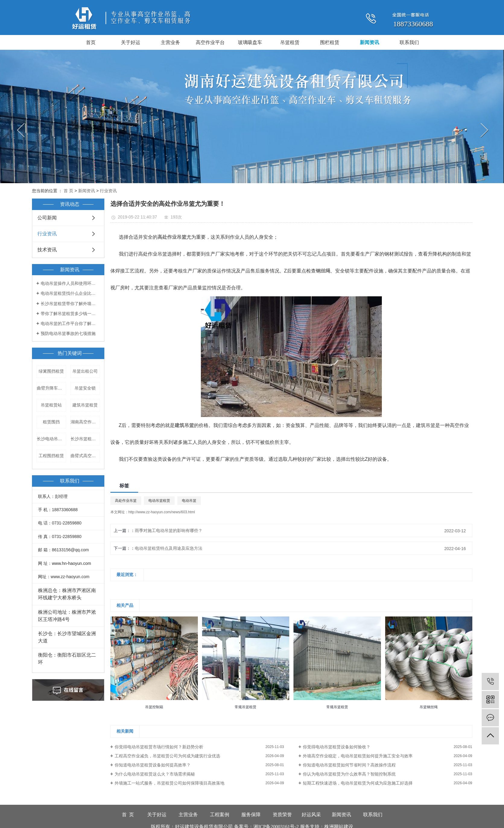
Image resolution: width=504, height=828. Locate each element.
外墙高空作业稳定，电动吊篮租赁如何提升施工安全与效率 (358, 756)
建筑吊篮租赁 (85, 405)
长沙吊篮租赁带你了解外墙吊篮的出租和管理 (70, 304)
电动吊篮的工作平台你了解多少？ (70, 323)
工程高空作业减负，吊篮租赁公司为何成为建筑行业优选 (167, 756)
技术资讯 (47, 250)
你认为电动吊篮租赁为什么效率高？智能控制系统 (349, 774)
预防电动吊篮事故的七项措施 (68, 333)
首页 (91, 42)
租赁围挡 (51, 422)
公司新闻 (47, 218)
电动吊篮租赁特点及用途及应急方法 (169, 548)
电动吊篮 (189, 501)
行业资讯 (108, 191)
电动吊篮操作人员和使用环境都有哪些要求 (70, 283)
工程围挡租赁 (51, 456)
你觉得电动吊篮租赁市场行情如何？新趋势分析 (159, 747)
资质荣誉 (282, 815)
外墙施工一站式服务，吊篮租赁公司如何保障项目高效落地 (170, 783)
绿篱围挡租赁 (51, 371)
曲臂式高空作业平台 (85, 456)
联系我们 (409, 42)
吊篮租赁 (290, 42)
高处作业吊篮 (126, 501)
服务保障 (251, 815)
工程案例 (220, 815)
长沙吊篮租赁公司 (85, 439)
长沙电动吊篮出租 (51, 439)
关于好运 (131, 42)
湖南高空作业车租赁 (85, 422)
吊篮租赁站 (51, 405)
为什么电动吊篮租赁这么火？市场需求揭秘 (155, 774)
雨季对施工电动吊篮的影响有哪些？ (169, 530)
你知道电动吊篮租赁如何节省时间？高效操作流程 (349, 765)
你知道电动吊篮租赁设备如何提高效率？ (153, 765)
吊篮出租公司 (85, 371)
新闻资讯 (369, 42)
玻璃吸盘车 (250, 42)
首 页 (68, 191)
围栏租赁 (330, 42)
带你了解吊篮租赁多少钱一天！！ (70, 314)
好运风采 (311, 815)
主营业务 (170, 42)
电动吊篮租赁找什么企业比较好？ (70, 293)
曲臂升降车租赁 (51, 388)
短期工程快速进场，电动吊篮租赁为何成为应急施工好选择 (358, 783)
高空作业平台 (210, 42)
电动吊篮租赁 (159, 501)
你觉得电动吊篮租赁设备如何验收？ (337, 747)
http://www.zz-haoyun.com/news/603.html (162, 512)
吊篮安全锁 (85, 388)
